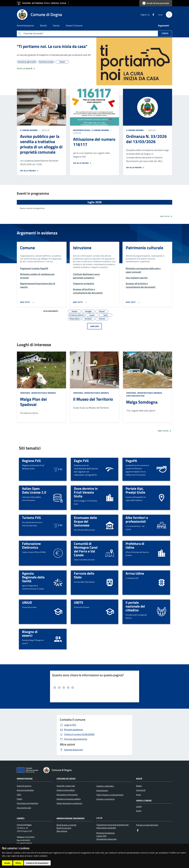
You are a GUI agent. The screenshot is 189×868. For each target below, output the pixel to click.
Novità (139, 778)
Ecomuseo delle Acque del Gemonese (85, 521)
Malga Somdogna (142, 402)
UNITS (78, 602)
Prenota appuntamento (76, 739)
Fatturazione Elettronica (31, 545)
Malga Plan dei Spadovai (33, 402)
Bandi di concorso (64, 828)
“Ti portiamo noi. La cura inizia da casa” (52, 46)
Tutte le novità (26, 69)
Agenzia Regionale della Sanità (33, 577)
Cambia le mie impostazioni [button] (37, 863)
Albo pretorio (62, 831)
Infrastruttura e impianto (43, 393)
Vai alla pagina (29, 171)
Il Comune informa (29, 130)
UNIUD (27, 602)
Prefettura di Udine (135, 545)
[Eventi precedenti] (19, 202)
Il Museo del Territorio (93, 399)
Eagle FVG (81, 461)
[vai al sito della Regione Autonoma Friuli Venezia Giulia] (43, 3)
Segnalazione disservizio (106, 839)
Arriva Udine (135, 573)
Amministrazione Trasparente (71, 818)
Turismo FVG (31, 518)
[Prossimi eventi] (170, 202)
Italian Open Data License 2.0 (34, 490)
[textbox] (94, 688)
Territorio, (25, 393)
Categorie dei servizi (66, 778)
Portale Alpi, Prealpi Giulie (135, 490)
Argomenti (164, 26)
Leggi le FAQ (70, 725)
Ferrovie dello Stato (84, 575)
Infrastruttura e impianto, (150, 393)
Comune (27, 248)
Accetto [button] (7, 863)
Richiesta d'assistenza (106, 833)
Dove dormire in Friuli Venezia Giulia (86, 492)
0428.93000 (79, 734)
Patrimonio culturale (144, 248)
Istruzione (82, 248)
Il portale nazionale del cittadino (135, 606)
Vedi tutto (166, 216)
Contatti (21, 818)
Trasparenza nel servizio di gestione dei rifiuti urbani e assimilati (112, 826)
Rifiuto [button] (18, 863)
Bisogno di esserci (30, 634)
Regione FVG (31, 461)
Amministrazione (25, 778)
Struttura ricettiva (135, 396)
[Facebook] (152, 14)
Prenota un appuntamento (147, 825)
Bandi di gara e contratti (66, 825)
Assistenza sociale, (82, 130)
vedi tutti (94, 326)
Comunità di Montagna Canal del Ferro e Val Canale (86, 549)
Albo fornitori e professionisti (137, 519)
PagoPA (131, 461)
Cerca (165, 33)
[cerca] (169, 15)
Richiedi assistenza (73, 730)
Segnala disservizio (73, 750)
